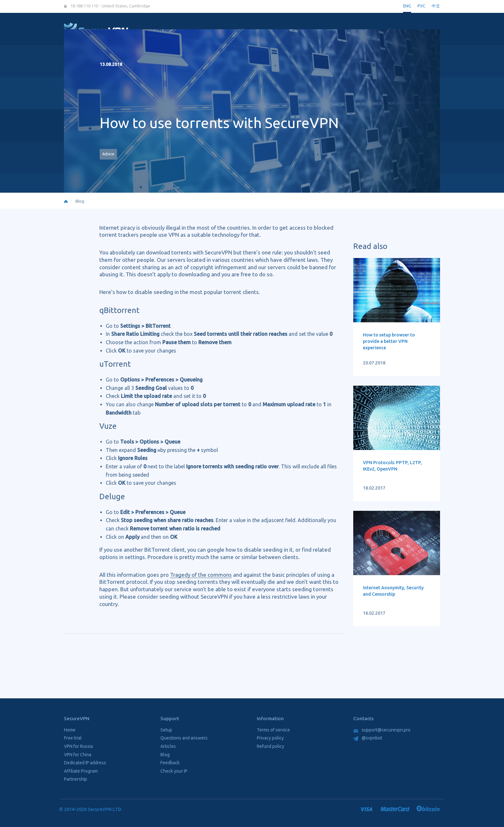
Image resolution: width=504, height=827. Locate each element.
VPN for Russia (78, 746)
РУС (421, 6)
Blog (80, 201)
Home (70, 730)
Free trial (73, 738)
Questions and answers (184, 738)
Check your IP (174, 771)
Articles (168, 746)
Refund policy (270, 746)
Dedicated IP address (85, 763)
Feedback (170, 763)
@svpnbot (368, 738)
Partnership (76, 779)
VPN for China (78, 755)
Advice (108, 154)
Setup (166, 730)
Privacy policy (270, 738)
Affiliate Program (81, 771)
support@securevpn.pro (382, 730)
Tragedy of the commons (201, 575)
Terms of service (273, 730)
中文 (436, 6)
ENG (407, 6)
